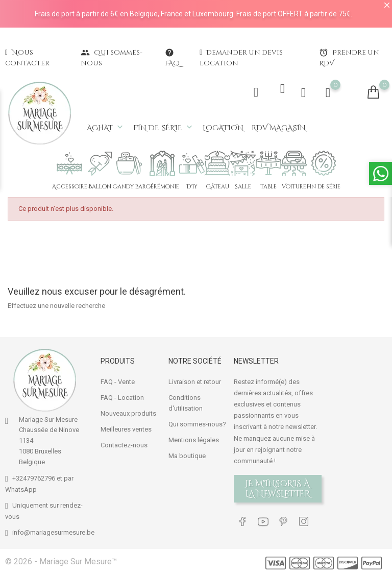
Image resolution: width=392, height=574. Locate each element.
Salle (243, 187)
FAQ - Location (122, 397)
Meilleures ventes (126, 428)
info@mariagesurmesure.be (53, 531)
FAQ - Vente (118, 381)
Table (268, 187)
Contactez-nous (124, 444)
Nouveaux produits (128, 412)
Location (223, 128)
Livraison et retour (195, 381)
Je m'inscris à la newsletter (278, 488)
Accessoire (70, 187)
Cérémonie (163, 187)
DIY (192, 187)
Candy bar (129, 187)
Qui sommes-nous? (197, 423)
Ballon (100, 187)
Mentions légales (194, 439)
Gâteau (217, 187)
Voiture (294, 187)
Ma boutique (187, 455)
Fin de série (164, 128)
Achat (106, 128)
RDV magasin (279, 128)
